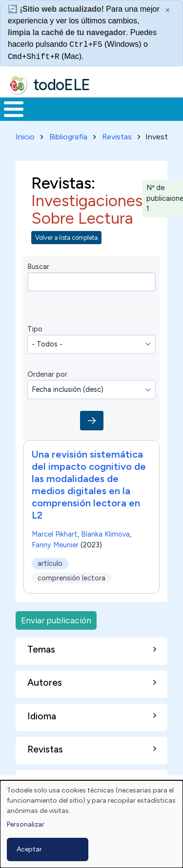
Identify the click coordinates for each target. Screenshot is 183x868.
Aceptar (29, 849)
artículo (50, 564)
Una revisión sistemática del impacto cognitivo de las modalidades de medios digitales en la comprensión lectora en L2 (89, 485)
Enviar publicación (56, 620)
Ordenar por (47, 374)
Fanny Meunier (55, 545)
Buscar (38, 267)
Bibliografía (68, 137)
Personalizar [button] (26, 824)
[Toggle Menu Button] (14, 109)
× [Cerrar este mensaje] (168, 10)
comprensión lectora (71, 578)
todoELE (62, 85)
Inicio (25, 137)
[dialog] (91, 824)
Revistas (117, 137)
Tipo (35, 329)
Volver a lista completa (66, 238)
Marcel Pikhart (55, 534)
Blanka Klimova (105, 534)
